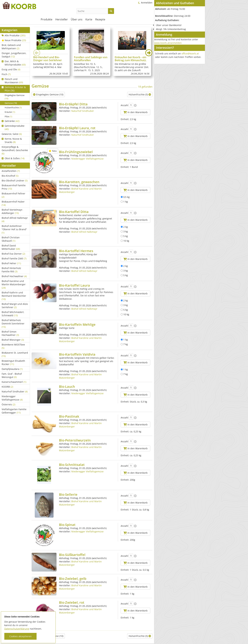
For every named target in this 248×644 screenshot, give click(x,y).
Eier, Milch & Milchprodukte (14, 63)
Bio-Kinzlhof (10, 176)
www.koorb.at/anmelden (168, 43)
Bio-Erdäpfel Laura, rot (77, 128)
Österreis (8, 404)
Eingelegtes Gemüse (15, 97)
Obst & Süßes (13, 158)
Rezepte (100, 19)
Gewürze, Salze (12, 134)
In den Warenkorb (136, 112)
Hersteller (62, 19)
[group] (51, 51)
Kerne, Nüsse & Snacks (12, 140)
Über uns (77, 19)
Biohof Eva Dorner (13, 254)
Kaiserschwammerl (14, 382)
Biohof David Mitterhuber (11, 247)
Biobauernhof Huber (13, 203)
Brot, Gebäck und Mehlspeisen (11, 47)
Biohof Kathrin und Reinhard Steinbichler (14, 296)
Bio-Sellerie (68, 494)
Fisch (6, 74)
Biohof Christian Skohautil (11, 239)
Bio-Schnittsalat (72, 465)
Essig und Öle (11, 69)
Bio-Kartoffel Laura (74, 285)
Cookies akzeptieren (20, 636)
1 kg (124, 202)
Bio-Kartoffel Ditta (74, 212)
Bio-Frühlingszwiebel (76, 152)
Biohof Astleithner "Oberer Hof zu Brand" (14, 229)
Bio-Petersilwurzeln (75, 440)
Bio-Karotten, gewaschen (79, 182)
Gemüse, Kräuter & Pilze (14, 89)
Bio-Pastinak (69, 416)
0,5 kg (125, 197)
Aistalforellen (11, 171)
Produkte (47, 19)
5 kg (124, 236)
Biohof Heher (11, 263)
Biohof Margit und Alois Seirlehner (15, 306)
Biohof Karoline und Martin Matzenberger (14, 284)
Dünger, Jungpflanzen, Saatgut (14, 55)
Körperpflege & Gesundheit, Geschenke (15, 150)
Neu (53, 151)
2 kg (124, 227)
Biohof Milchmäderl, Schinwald (13, 314)
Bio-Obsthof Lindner (15, 181)
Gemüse (11, 103)
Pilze (8, 116)
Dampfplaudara (12, 369)
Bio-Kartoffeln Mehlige (77, 324)
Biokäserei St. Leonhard (15, 354)
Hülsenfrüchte (13, 107)
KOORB (7, 387)
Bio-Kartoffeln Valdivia (77, 354)
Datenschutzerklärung (17, 629)
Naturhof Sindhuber (15, 391)
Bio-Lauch (67, 387)
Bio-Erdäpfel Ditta (73, 104)
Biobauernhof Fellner (13, 195)
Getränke (11, 121)
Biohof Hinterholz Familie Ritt (11, 270)
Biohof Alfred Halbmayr (15, 220)
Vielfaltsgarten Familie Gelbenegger (14, 411)
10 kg (125, 241)
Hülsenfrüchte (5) (140, 94)
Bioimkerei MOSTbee (13, 346)
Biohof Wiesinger (13, 340)
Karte (89, 19)
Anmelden (147, 3)
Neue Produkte (14, 40)
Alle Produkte (14, 35)
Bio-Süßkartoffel (72, 549)
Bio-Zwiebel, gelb (73, 572)
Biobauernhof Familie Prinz (14, 187)
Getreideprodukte (13, 127)
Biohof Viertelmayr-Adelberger (12, 211)
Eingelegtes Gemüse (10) (48, 94)
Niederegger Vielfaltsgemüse (12, 398)
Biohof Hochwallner (14, 276)
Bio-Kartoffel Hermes (76, 251)
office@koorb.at (190, 53)
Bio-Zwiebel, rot (72, 596)
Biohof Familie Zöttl (14, 258)
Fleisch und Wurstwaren (12, 81)
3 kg (124, 231)
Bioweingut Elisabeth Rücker (13, 362)
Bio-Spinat (67, 525)
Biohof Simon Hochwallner (10, 333)
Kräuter (10, 112)
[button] (149, 53)
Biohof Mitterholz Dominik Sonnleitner (13, 323)
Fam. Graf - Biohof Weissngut (12, 375)
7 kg (124, 344)
